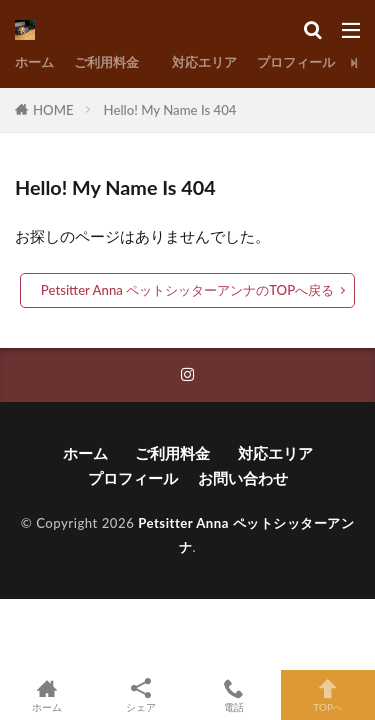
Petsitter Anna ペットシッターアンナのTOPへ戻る (187, 290)
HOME (53, 110)
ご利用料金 (113, 62)
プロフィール (296, 62)
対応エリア (204, 62)
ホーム (34, 62)
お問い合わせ (243, 478)
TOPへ (328, 695)
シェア (141, 695)
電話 (235, 695)
